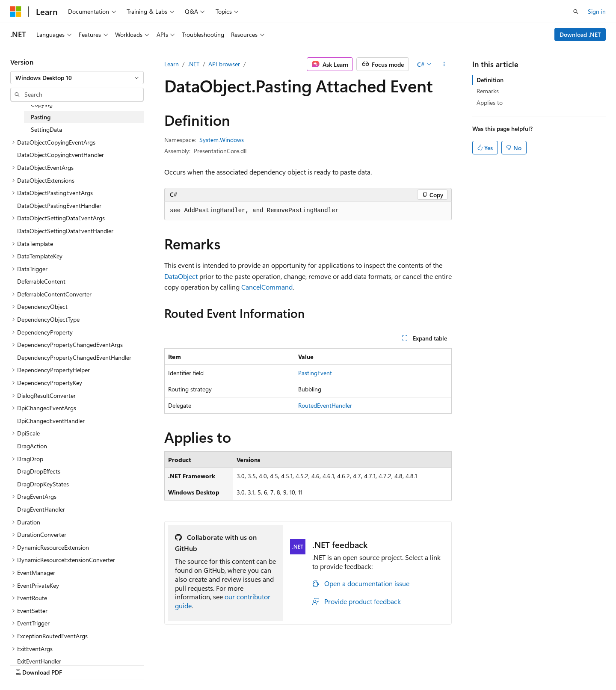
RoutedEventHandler (325, 405)
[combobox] (77, 78)
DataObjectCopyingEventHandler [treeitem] (61, 155)
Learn (172, 64)
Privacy (442, 663)
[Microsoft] (16, 12)
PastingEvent (315, 373)
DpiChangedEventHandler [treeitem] (51, 421)
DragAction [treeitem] (32, 446)
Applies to (490, 102)
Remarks (488, 91)
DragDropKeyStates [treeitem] (43, 484)
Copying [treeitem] (42, 104)
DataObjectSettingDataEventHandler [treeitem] (65, 231)
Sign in (597, 11)
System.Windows (222, 140)
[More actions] (444, 64)
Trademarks (527, 663)
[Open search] (576, 12)
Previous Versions (333, 663)
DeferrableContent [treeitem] (41, 281)
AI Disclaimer (283, 663)
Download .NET (580, 34)
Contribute (408, 663)
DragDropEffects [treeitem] (39, 471)
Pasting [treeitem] (41, 117)
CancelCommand (267, 287)
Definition (490, 80)
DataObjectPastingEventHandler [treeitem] (59, 206)
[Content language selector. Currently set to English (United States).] (49, 663)
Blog (372, 663)
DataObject (181, 276)
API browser (224, 64)
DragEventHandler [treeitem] (41, 509)
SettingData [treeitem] (46, 129)
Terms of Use (485, 663)
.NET (194, 64)
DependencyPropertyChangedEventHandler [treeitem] (74, 357)
